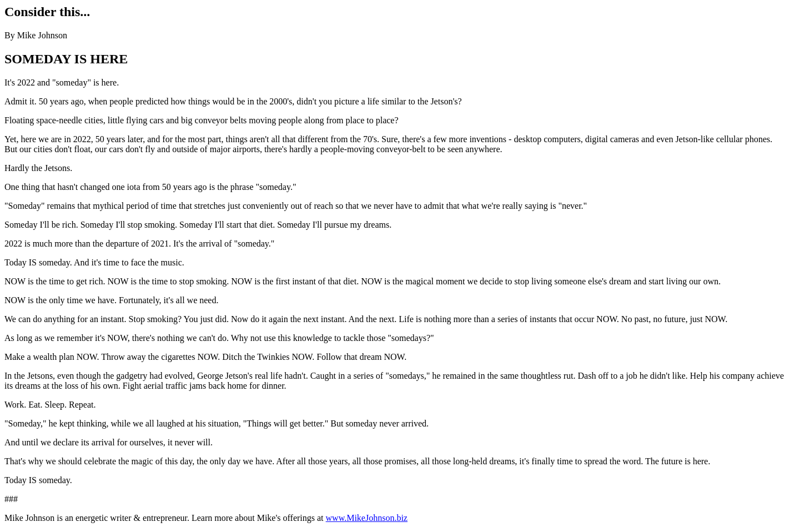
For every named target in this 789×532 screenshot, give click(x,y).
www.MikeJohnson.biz (367, 518)
